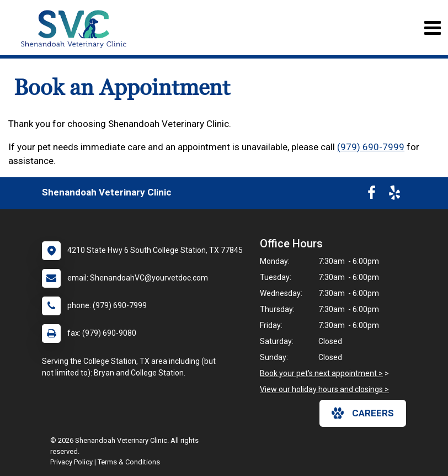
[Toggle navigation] (432, 28)
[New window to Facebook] (372, 195)
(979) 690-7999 (371, 147)
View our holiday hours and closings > (324, 389)
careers (363, 413)
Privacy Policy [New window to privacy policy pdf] (71, 462)
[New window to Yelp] (394, 195)
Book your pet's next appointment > (321, 373)
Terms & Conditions (129, 462)
